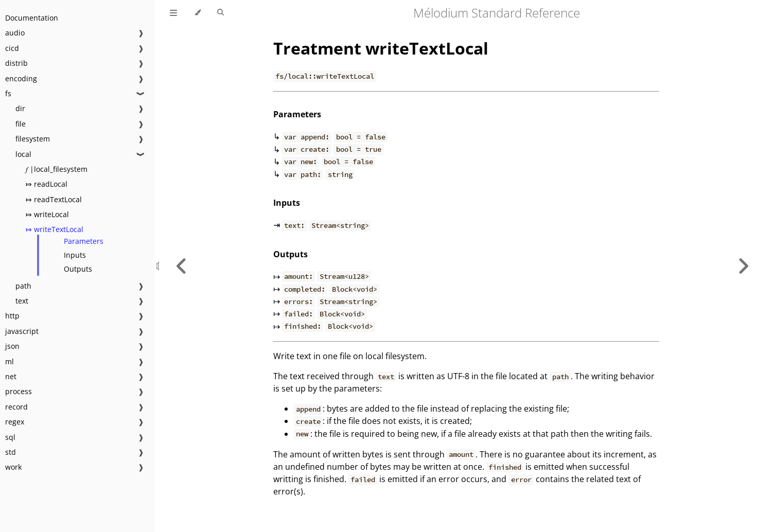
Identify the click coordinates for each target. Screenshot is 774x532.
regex (15, 422)
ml (10, 361)
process (19, 391)
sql (10, 437)
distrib (16, 63)
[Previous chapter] (182, 266)
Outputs (78, 269)
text (22, 301)
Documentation (32, 18)
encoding (21, 78)
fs (8, 93)
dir (20, 108)
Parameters (84, 241)
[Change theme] (197, 13)
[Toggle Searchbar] (221, 13)
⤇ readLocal (47, 184)
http (12, 316)
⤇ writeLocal (47, 214)
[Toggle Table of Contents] (173, 13)
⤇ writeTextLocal (55, 229)
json (12, 346)
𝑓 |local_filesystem (57, 169)
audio (15, 33)
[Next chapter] (743, 266)
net (11, 376)
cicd (12, 48)
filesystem (33, 139)
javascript (22, 331)
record (16, 407)
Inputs (75, 255)
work (13, 467)
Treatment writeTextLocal (381, 48)
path (23, 286)
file (21, 124)
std (11, 452)
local (23, 154)
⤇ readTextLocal (54, 199)
